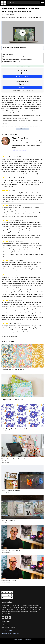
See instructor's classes (19, 150)
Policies (22, 642)
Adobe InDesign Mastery (9, 580)
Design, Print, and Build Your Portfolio (13, 399)
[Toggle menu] (42, 3)
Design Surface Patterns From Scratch (13, 369)
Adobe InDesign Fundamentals (11, 550)
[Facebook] (6, 617)
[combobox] (24, 3)
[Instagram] (10, 617)
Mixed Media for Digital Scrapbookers (14, 48)
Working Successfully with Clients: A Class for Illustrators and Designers (20, 460)
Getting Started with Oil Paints (11, 490)
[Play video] (23, 33)
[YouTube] (3, 617)
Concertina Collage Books (9, 520)
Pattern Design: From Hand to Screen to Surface (16, 429)
